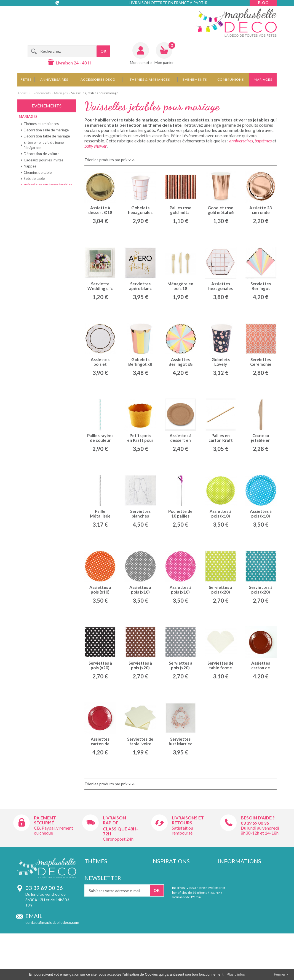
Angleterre (94, 920)
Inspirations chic (99, 887)
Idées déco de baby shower (175, 892)
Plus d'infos (236, 974)
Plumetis (92, 903)
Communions (231, 79)
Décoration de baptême (172, 903)
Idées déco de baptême (172, 876)
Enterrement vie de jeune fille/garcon (44, 145)
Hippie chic (94, 871)
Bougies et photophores (43, 197)
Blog (263, 3)
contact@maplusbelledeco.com (52, 922)
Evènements (195, 79)
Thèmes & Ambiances (150, 79)
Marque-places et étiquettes (47, 191)
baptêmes (263, 141)
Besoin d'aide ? (258, 818)
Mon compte (141, 62)
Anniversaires (54, 79)
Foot (88, 892)
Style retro (94, 881)
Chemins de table (38, 172)
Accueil (23, 93)
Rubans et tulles (36, 204)
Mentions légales (233, 881)
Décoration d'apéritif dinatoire (177, 924)
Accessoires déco (98, 79)
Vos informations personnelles (244, 913)
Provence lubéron (100, 876)
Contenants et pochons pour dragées (176, 911)
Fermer (280, 974)
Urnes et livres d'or (39, 222)
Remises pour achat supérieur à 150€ (245, 906)
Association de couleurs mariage (179, 898)
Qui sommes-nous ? (235, 892)
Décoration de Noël (168, 919)
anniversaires (241, 141)
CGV (222, 887)
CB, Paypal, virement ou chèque (54, 830)
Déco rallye (94, 898)
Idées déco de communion (174, 881)
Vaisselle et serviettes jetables (48, 185)
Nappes (30, 166)
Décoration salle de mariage (46, 130)
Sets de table (34, 178)
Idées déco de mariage (171, 887)
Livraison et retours (235, 876)
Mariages (263, 79)
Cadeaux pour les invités (43, 160)
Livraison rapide (114, 820)
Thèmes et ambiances (41, 124)
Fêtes (26, 79)
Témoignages (230, 898)
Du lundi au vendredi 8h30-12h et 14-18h (260, 830)
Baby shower (32, 231)
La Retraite (30, 257)
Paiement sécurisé (45, 820)
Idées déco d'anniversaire (173, 871)
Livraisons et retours (188, 820)
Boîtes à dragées (37, 216)
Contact (58, 14)
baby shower (96, 146)
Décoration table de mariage (47, 136)
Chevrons (93, 909)
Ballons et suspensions (42, 210)
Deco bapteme (33, 240)
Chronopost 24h (118, 839)
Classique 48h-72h (120, 831)
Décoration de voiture (42, 154)
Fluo (88, 914)
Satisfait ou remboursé (182, 830)
